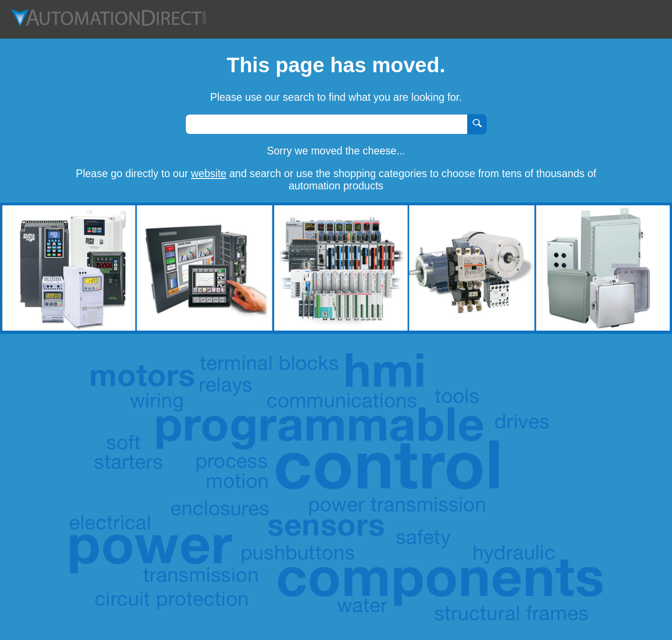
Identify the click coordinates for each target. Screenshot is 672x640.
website (209, 174)
